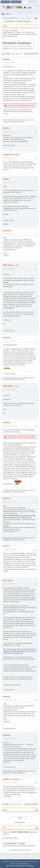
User (4, 828)
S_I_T (23, 32)
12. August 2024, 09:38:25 (10, 738)
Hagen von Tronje (12, 155)
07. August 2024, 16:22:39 (10, 502)
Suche (5, 810)
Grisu (7, 128)
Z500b (10, 34)
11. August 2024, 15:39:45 (10, 700)
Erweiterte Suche (20, 823)
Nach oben (5, 804)
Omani (8, 59)
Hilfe (10, 862)
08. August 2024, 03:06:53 (10, 584)
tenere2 (8, 230)
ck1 (16, 36)
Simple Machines (25, 864)
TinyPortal (5, 862)
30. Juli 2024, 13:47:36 (9, 63)
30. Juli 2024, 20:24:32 (9, 158)
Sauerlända (10, 36)
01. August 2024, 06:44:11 (10, 389)
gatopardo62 (17, 34)
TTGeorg (18, 32)
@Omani (6, 712)
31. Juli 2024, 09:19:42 (9, 234)
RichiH (28, 32)
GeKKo (5, 34)
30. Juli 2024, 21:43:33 (9, 182)
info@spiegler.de (9, 308)
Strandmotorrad (32, 34)
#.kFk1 (24, 34)
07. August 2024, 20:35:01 (10, 549)
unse (32, 32)
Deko (4, 36)
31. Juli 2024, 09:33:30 (9, 268)
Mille (7, 179)
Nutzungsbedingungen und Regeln (21, 862)
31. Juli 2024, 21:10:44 (9, 341)
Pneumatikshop (23, 141)
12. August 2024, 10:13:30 (10, 782)
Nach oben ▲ (34, 862)
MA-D (4, 32)
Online (5, 26)
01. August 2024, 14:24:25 (10, 426)
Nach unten (6, 54)
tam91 (7, 696)
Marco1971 (11, 32)
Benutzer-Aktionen (31, 54)
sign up (7, 834)
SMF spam (13, 850)
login (35, 832)
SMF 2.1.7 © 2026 (15, 864)
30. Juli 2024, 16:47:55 (9, 131)
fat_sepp (9, 580)
